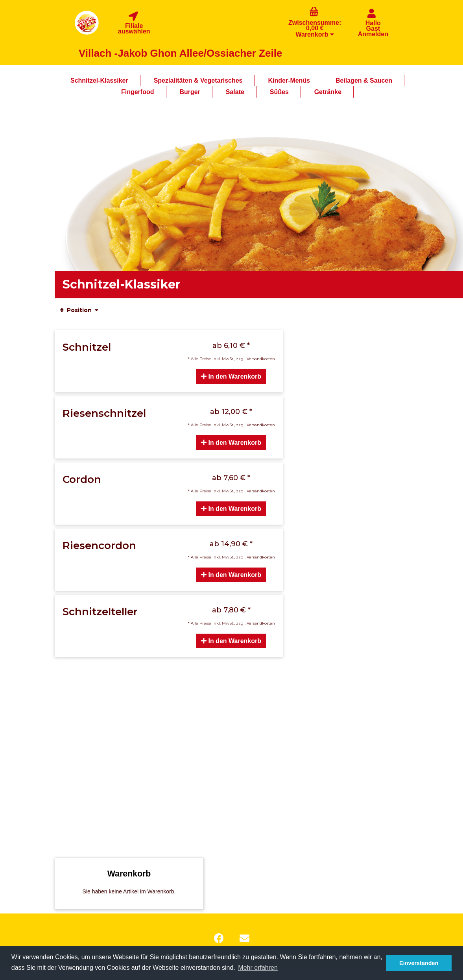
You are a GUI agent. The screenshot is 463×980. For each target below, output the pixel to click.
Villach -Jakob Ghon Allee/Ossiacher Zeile (180, 53)
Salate (235, 92)
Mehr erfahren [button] (258, 968)
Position (79, 310)
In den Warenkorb (231, 376)
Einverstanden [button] (419, 963)
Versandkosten (261, 359)
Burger (190, 92)
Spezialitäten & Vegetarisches (198, 80)
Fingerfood (138, 92)
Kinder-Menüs (289, 80)
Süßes (279, 92)
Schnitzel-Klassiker (99, 80)
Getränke (328, 92)
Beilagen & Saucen (364, 80)
